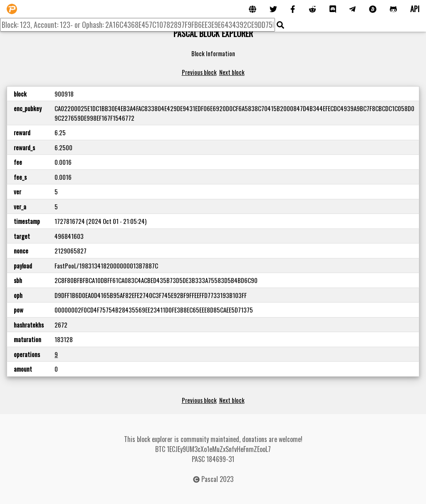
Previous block (199, 72)
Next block (232, 72)
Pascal (210, 479)
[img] (280, 25)
